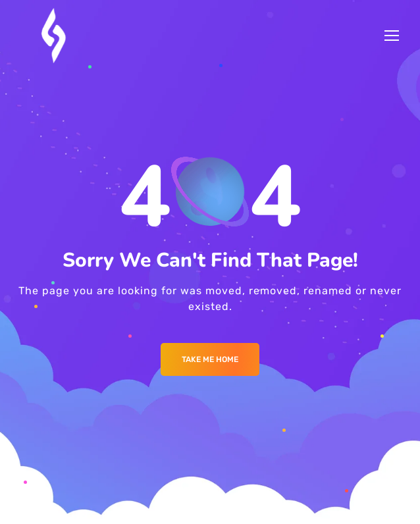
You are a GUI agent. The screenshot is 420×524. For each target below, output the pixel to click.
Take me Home (210, 359)
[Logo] (54, 36)
